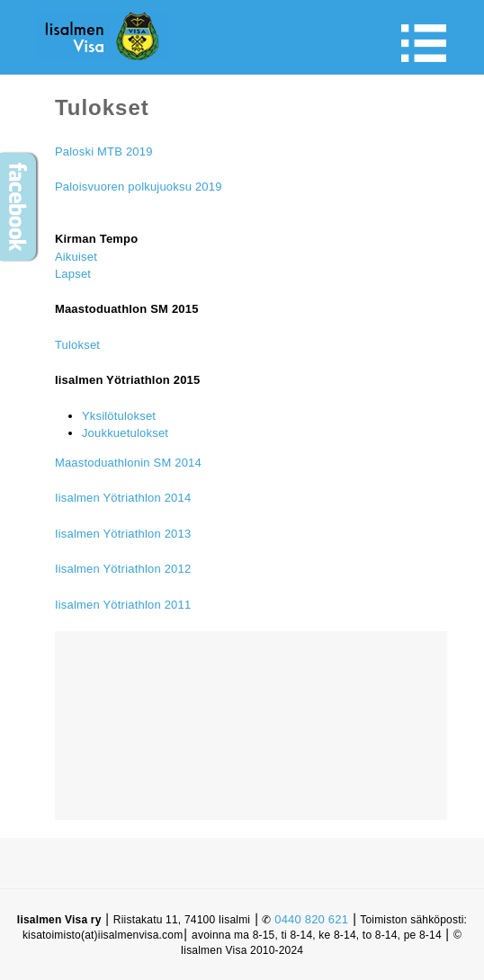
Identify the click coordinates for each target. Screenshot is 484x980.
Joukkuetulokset (125, 433)
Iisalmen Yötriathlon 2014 (123, 498)
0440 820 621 (311, 919)
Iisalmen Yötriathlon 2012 (123, 569)
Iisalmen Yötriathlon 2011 (123, 605)
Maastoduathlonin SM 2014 (128, 463)
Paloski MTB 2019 (104, 151)
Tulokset (77, 345)
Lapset (73, 274)
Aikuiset (76, 257)
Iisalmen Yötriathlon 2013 (123, 534)
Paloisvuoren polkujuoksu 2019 (139, 187)
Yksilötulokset (119, 416)
